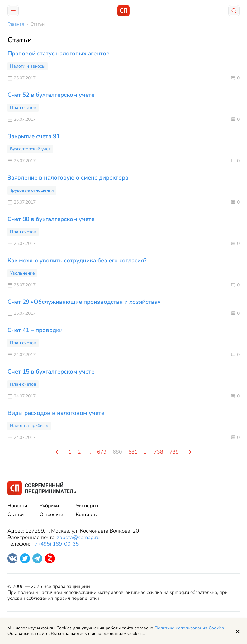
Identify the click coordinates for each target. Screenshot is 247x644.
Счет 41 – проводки (35, 330)
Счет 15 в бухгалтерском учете (51, 372)
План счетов (23, 108)
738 (159, 452)
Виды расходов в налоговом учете (56, 413)
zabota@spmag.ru (78, 537)
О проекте (51, 515)
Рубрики (49, 506)
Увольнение (22, 273)
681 (133, 452)
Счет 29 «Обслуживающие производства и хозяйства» (84, 302)
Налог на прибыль (29, 426)
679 (102, 452)
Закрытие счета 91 (34, 136)
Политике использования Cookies (189, 628)
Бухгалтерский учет (30, 149)
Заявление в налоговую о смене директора (68, 178)
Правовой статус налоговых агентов (59, 54)
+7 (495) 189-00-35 (55, 544)
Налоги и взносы (28, 66)
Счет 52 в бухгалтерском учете (51, 95)
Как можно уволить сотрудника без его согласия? (77, 261)
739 (174, 452)
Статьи (16, 515)
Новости (17, 506)
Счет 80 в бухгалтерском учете (51, 219)
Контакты (87, 515)
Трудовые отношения (32, 190)
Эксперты (87, 506)
